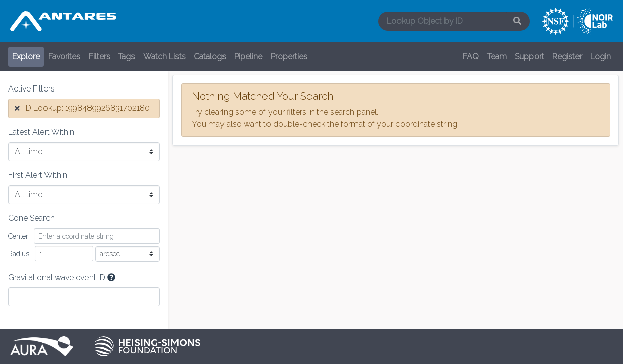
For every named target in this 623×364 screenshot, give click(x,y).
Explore (26, 56)
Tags (127, 56)
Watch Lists (164, 56)
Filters (99, 56)
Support (529, 56)
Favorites (64, 56)
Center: (19, 236)
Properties (289, 56)
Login (600, 56)
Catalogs (210, 56)
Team (497, 56)
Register (567, 56)
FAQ (471, 56)
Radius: (19, 254)
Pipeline (248, 56)
